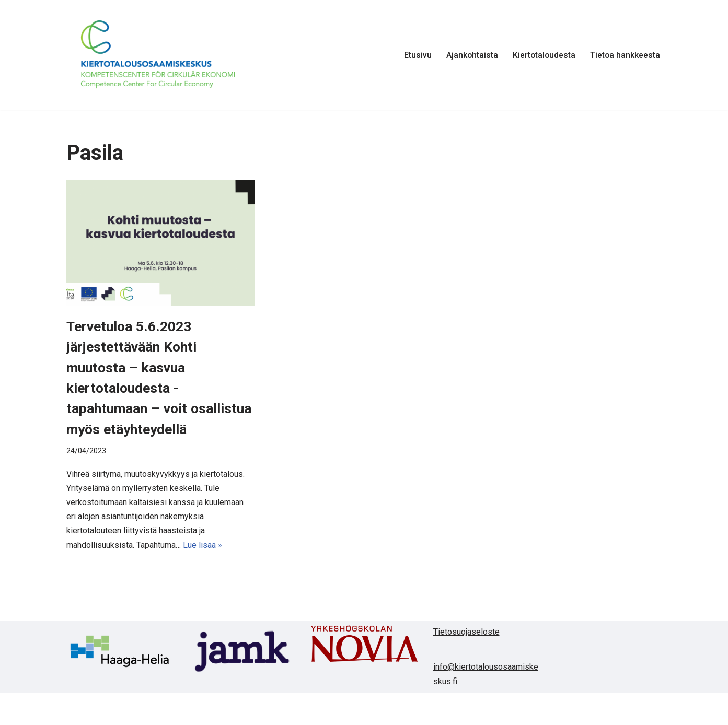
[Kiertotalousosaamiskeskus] (158, 55)
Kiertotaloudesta (543, 55)
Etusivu (416, 55)
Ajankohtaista (470, 55)
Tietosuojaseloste (466, 652)
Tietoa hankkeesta (625, 55)
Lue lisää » (203, 566)
